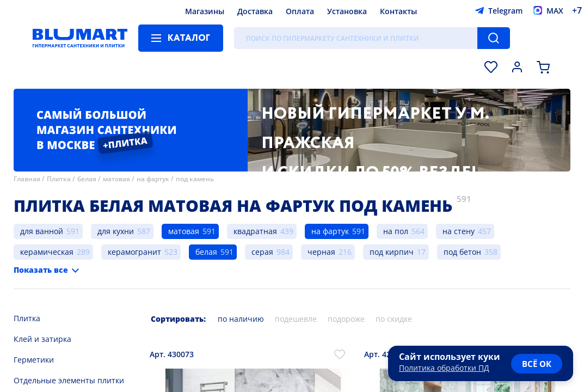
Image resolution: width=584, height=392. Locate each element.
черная (321, 252)
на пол (396, 231)
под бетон (462, 252)
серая (262, 252)
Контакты (398, 11)
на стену (459, 231)
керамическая (47, 252)
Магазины (205, 11)
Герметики (34, 360)
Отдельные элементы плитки (69, 380)
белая (87, 179)
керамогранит (134, 252)
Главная (27, 179)
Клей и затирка (42, 339)
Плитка (59, 179)
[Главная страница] (80, 38)
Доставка (255, 11)
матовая (116, 179)
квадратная (255, 231)
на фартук (153, 179)
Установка (347, 11)
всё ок (537, 364)
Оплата (300, 11)
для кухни (116, 231)
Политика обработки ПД (444, 368)
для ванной (42, 231)
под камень (195, 179)
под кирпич (392, 252)
